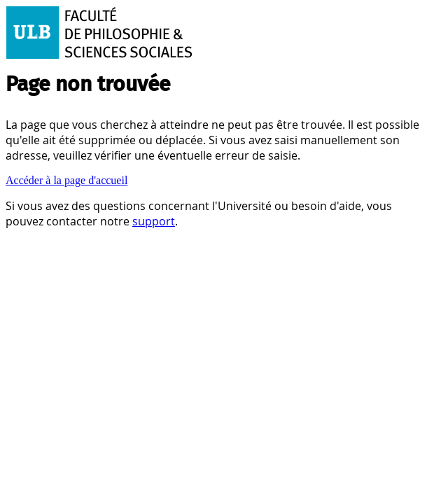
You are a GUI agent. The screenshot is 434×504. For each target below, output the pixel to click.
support (154, 221)
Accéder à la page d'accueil (66, 180)
